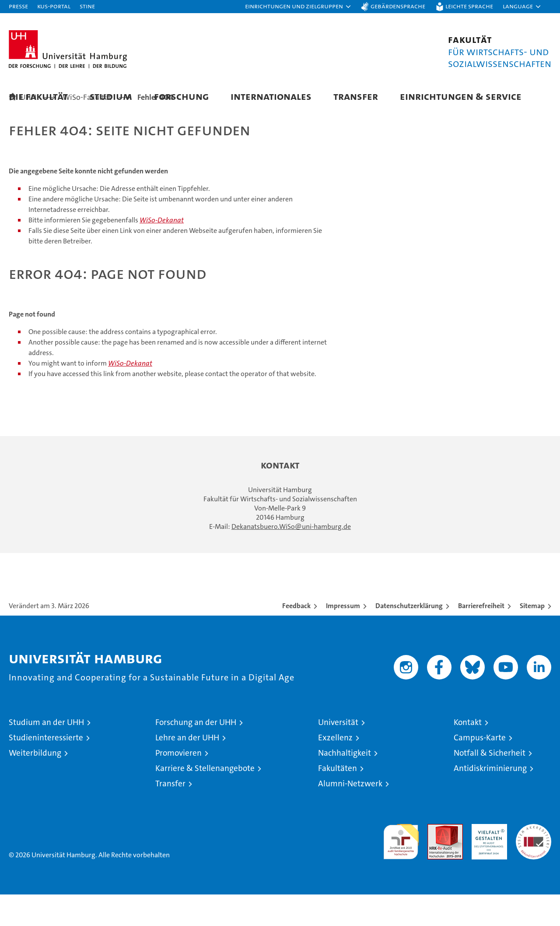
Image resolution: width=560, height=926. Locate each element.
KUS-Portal (54, 6)
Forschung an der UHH (196, 754)
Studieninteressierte (46, 769)
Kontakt (468, 754)
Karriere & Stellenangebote (205, 800)
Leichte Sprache (469, 6)
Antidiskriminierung (490, 800)
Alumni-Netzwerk (350, 815)
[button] (298, 7)
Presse (18, 6)
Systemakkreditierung (534, 860)
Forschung (181, 96)
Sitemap (532, 637)
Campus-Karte (480, 769)
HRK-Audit (487, 860)
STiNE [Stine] (87, 6)
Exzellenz (335, 769)
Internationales (271, 96)
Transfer (356, 96)
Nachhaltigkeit (345, 784)
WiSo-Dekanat (162, 252)
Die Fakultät (38, 96)
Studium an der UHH (46, 754)
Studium (111, 96)
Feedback (296, 637)
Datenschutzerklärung (409, 637)
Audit (436, 860)
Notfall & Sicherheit (490, 784)
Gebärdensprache (398, 6)
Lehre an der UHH (187, 769)
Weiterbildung (35, 784)
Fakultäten (338, 800)
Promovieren (178, 784)
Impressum (343, 637)
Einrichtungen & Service (461, 96)
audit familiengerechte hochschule (401, 869)
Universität (338, 754)
